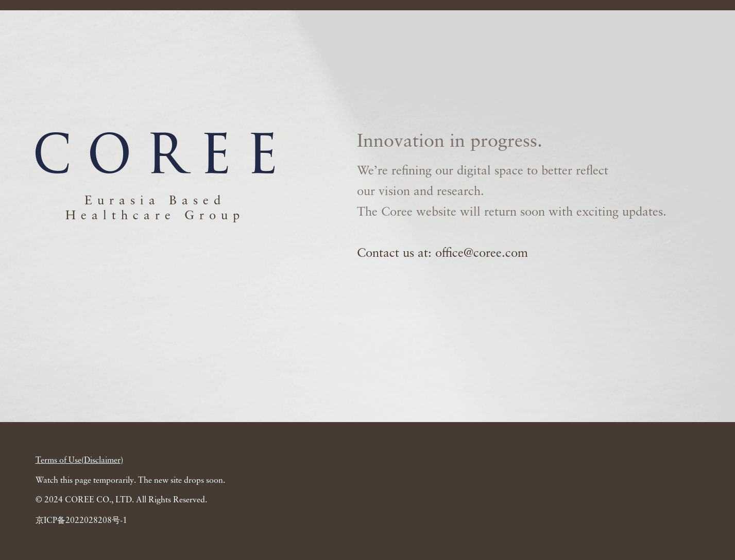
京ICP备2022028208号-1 (81, 521)
